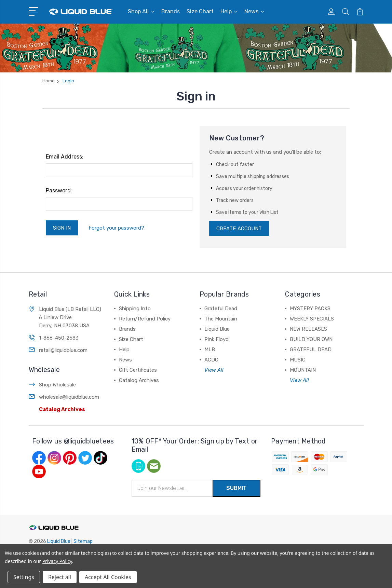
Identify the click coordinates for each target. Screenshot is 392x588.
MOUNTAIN (303, 370)
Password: (59, 190)
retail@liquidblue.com (63, 350)
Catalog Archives (62, 409)
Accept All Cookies (108, 577)
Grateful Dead (221, 309)
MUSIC (298, 360)
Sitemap (83, 541)
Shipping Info (135, 309)
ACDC (211, 360)
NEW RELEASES (308, 329)
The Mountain (221, 319)
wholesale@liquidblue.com (69, 397)
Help (229, 11)
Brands (171, 11)
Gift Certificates (138, 370)
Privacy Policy (57, 561)
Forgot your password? (116, 228)
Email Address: (65, 157)
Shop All (141, 11)
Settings (24, 577)
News (254, 11)
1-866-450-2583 (59, 338)
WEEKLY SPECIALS (312, 319)
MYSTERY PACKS (310, 309)
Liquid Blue (217, 329)
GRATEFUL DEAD (311, 350)
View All (214, 370)
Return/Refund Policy (145, 319)
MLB (210, 350)
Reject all (60, 577)
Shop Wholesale (57, 385)
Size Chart (200, 11)
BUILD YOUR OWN (311, 339)
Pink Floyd (217, 339)
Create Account (239, 229)
